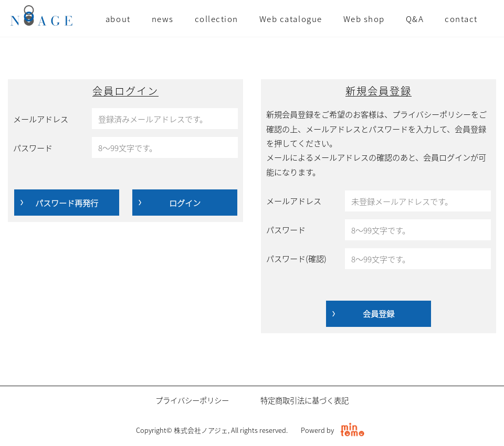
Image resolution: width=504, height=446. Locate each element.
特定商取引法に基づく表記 (304, 400)
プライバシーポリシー (192, 400)
